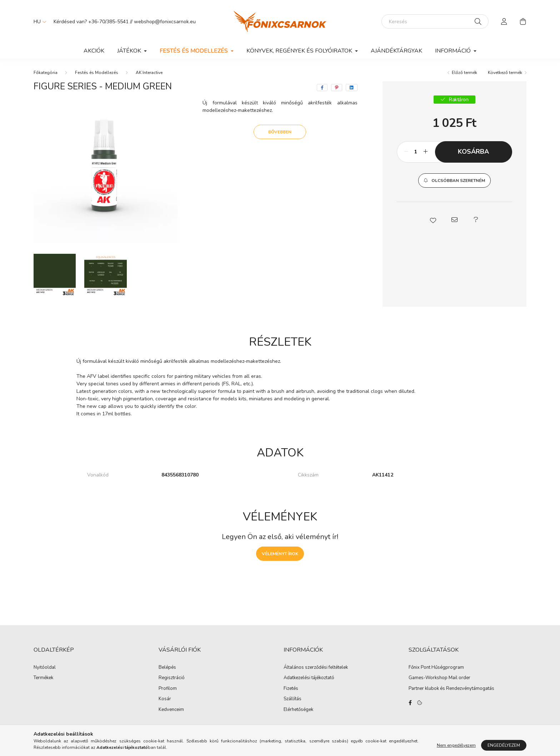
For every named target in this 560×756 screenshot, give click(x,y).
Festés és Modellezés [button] (194, 51)
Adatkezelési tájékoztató (309, 678)
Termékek (43, 678)
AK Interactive (149, 73)
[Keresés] (435, 21)
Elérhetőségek (298, 710)
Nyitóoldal (45, 668)
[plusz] (426, 152)
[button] (454, 181)
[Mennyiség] (416, 152)
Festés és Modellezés (97, 73)
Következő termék (505, 73)
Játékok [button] (130, 51)
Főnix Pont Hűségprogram (436, 668)
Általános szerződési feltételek (316, 668)
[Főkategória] (46, 73)
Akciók (94, 51)
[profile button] (504, 21)
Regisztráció (172, 678)
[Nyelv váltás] (38, 21)
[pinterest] (337, 88)
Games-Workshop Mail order (439, 678)
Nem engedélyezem (456, 745)
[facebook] (322, 88)
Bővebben (280, 132)
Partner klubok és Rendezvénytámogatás (451, 689)
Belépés (167, 668)
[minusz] (406, 152)
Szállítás (292, 699)
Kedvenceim (171, 710)
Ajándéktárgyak (396, 51)
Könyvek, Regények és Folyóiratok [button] (300, 51)
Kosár (165, 699)
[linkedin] (352, 88)
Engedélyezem (504, 745)
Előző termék (464, 73)
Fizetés (291, 689)
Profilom (168, 689)
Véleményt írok (280, 554)
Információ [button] (454, 51)
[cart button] (523, 21)
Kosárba (473, 152)
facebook (410, 703)
